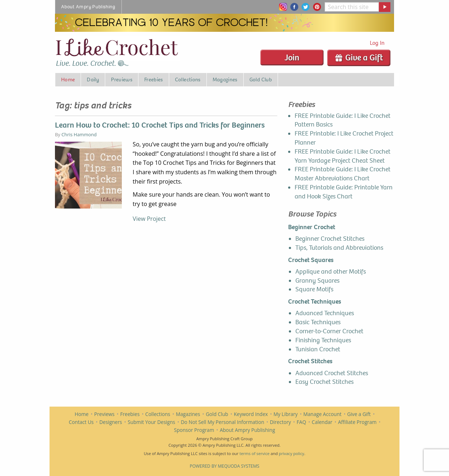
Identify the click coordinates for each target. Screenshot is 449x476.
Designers (111, 422)
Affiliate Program (357, 422)
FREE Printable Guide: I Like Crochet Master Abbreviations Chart (343, 174)
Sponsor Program (194, 430)
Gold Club (217, 414)
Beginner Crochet (312, 227)
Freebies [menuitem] (154, 80)
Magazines (188, 414)
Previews (104, 414)
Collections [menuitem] (188, 80)
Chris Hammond (79, 134)
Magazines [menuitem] (225, 80)
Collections (158, 414)
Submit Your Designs (151, 422)
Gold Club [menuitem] (261, 80)
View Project (149, 219)
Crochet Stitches (310, 361)
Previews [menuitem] (122, 80)
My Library (286, 414)
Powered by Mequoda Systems (225, 466)
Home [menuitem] (68, 80)
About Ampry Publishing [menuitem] (88, 7)
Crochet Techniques (315, 302)
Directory (280, 422)
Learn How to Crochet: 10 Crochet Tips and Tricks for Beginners (160, 125)
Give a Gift (359, 57)
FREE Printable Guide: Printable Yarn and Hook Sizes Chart (344, 192)
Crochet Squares (311, 260)
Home (82, 414)
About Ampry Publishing (247, 430)
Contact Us (81, 422)
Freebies (130, 414)
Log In (377, 43)
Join (292, 57)
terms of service (254, 453)
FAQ (302, 422)
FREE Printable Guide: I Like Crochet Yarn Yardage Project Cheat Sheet (343, 156)
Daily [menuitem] (93, 80)
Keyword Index (251, 414)
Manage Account (322, 414)
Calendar (322, 422)
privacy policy (291, 453)
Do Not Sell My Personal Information (223, 422)
